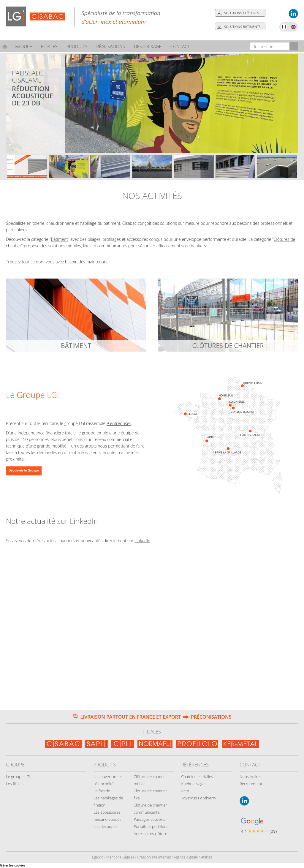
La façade (102, 791)
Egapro (98, 857)
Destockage (148, 46)
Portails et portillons (151, 826)
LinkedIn (142, 541)
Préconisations (211, 717)
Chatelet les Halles (197, 777)
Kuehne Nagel (193, 784)
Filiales (49, 46)
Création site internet (154, 857)
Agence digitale (186, 857)
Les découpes (106, 826)
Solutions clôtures (242, 13)
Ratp (185, 791)
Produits (77, 46)
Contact (180, 46)
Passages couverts (149, 819)
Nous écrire (250, 777)
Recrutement (251, 784)
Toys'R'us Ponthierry (198, 798)
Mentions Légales (120, 857)
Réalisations (111, 46)
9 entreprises (119, 423)
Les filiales (15, 784)
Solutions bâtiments (242, 27)
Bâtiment (59, 239)
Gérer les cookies (13, 865)
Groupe (23, 46)
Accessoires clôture (150, 834)
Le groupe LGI (18, 777)
